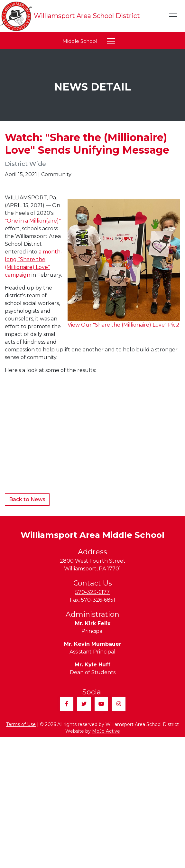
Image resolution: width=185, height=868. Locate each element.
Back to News (27, 499)
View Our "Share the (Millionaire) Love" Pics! (123, 325)
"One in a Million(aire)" (33, 221)
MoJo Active (106, 731)
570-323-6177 (92, 592)
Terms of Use (21, 724)
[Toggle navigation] (173, 16)
